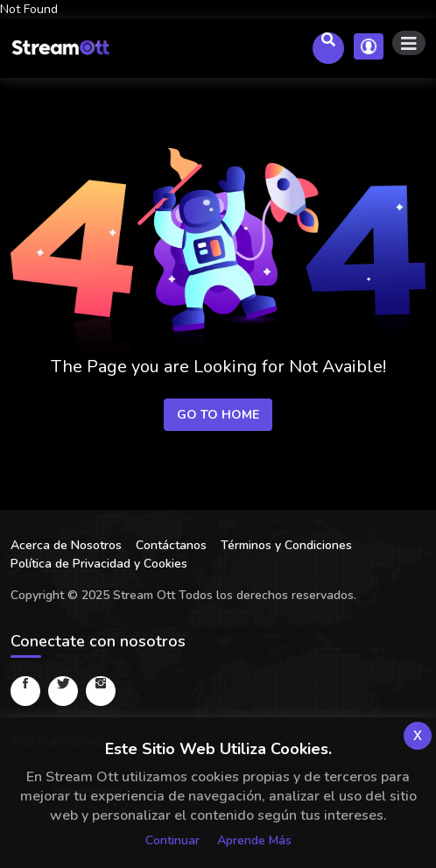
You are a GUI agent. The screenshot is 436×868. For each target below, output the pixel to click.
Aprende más (254, 840)
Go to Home (218, 415)
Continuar (172, 840)
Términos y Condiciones (286, 545)
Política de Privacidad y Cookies (99, 564)
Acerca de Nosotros (66, 545)
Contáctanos (171, 545)
